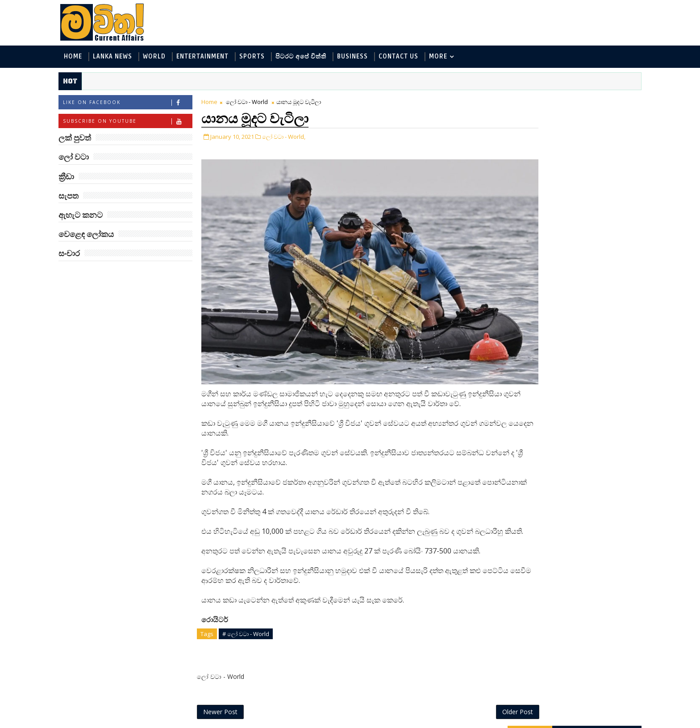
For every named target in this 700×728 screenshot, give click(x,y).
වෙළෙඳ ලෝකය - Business (538, 210)
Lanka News (125, 57)
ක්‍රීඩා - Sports (520, 195)
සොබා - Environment (583, 195)
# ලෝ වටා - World (258, 621)
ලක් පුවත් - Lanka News (534, 136)
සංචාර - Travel (573, 225)
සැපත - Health (520, 225)
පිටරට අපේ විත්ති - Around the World (555, 181)
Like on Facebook (140, 104)
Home (85, 57)
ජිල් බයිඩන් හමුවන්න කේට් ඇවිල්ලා (575, 514)
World (167, 57)
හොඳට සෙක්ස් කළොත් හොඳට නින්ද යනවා (577, 406)
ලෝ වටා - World (259, 104)
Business (365, 57)
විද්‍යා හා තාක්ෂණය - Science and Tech (555, 166)
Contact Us (411, 57)
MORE (451, 57)
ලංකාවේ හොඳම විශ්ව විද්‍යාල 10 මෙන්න (575, 297)
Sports (265, 57)
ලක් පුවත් (562, 102)
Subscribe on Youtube (140, 123)
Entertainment (215, 57)
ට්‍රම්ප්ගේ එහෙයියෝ (571, 365)
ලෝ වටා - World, (296, 137)
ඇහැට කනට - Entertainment (543, 151)
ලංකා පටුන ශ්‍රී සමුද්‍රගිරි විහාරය (575, 586)
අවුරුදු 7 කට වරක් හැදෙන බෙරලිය (570, 333)
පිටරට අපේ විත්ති (313, 57)
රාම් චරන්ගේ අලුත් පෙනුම (570, 550)
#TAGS (518, 102)
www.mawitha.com (173, 722)
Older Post (465, 700)
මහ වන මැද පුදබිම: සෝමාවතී (572, 478)
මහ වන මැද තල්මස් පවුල (582, 437)
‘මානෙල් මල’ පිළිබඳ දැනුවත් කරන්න (572, 261)
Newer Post (233, 700)
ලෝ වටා (607, 102)
